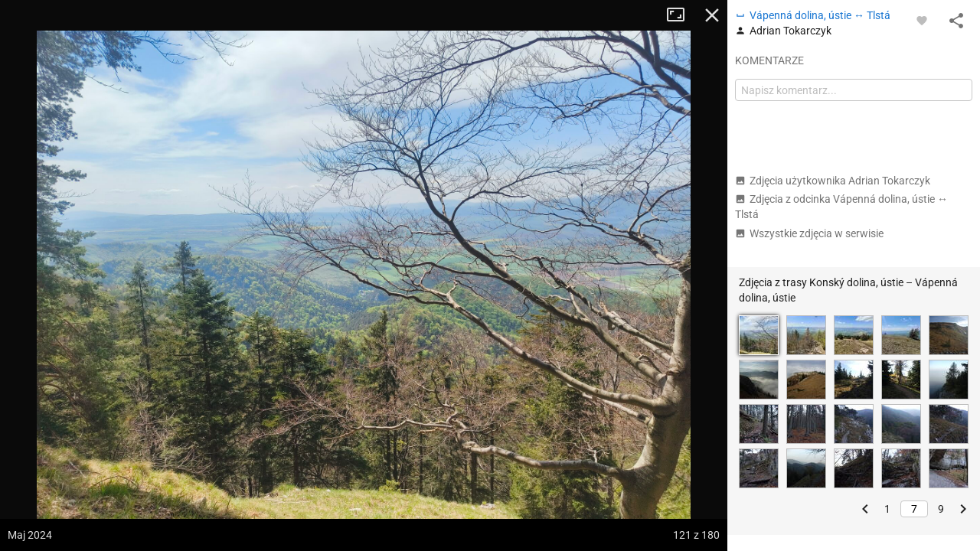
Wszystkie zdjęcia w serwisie (809, 233)
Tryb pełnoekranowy (681, 15)
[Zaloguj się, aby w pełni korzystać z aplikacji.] (922, 20)
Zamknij (712, 15)
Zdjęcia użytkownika (833, 181)
